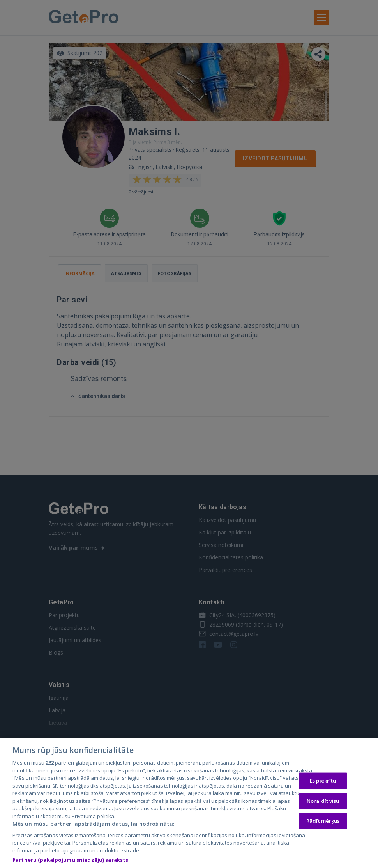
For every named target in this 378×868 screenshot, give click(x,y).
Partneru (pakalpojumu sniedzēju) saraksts (70, 862)
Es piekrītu (323, 782)
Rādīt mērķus (323, 822)
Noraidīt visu (323, 802)
